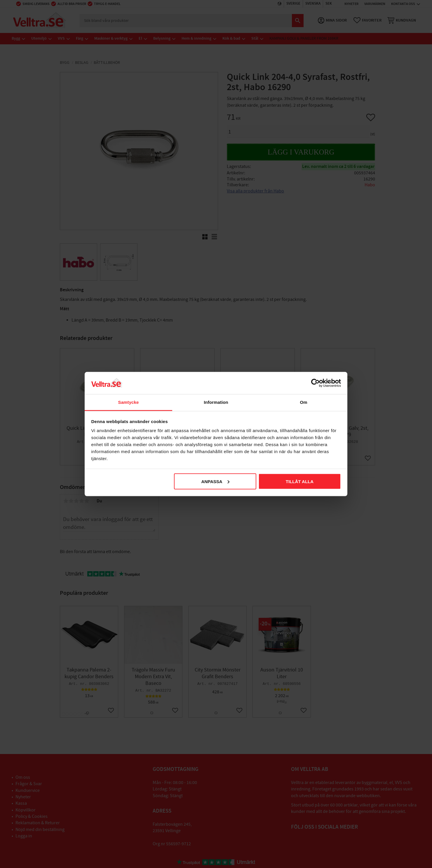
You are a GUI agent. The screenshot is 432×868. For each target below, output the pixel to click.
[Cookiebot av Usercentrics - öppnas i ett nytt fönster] (315, 383)
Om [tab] (303, 402)
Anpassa (215, 481)
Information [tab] (216, 402)
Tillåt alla (300, 481)
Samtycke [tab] (129, 402)
